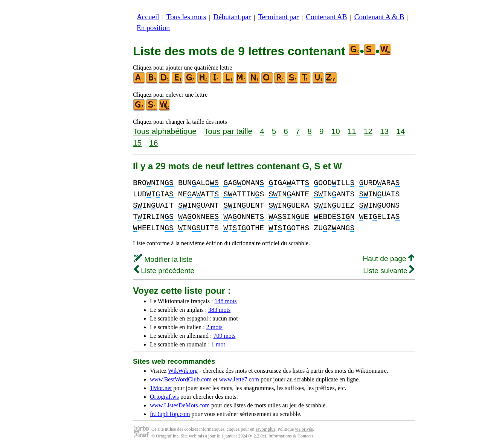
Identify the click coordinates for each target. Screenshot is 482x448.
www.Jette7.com (239, 379)
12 (368, 131)
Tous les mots (186, 17)
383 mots (219, 310)
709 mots (224, 336)
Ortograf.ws (164, 397)
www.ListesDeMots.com (180, 405)
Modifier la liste (163, 259)
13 (384, 131)
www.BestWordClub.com (181, 379)
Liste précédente (164, 271)
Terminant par (278, 17)
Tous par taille (228, 131)
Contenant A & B (379, 17)
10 (336, 131)
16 (153, 143)
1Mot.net (161, 388)
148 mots (225, 301)
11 (352, 131)
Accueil (148, 17)
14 (400, 131)
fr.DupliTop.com (170, 414)
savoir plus (265, 429)
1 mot (218, 344)
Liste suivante (389, 271)
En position (153, 28)
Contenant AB (326, 17)
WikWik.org (183, 371)
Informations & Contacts (291, 436)
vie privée (304, 429)
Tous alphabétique (165, 131)
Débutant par (232, 17)
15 (137, 143)
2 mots (214, 327)
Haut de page (388, 259)
